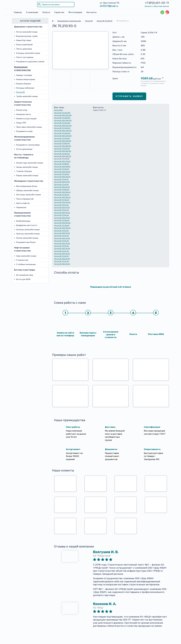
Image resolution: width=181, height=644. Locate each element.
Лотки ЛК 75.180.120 (62, 143)
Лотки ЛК (20, 92)
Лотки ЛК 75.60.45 (61, 236)
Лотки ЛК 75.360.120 (62, 123)
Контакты (92, 12)
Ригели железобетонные (27, 238)
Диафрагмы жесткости (27, 225)
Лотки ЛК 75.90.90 (61, 179)
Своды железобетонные (27, 167)
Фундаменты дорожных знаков (30, 62)
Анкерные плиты (23, 114)
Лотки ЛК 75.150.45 (62, 220)
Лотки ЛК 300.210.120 (63, 141)
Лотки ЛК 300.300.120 (63, 131)
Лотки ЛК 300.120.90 (62, 177)
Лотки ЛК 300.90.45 (62, 233)
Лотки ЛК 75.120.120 (62, 154)
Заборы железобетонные (27, 190)
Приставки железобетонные (29, 127)
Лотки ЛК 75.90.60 (61, 205)
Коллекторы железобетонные (30, 163)
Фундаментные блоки (26, 242)
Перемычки (21, 207)
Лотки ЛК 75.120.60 (62, 200)
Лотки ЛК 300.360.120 (63, 126)
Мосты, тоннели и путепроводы (24, 156)
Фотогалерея (75, 12)
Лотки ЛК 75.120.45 (62, 225)
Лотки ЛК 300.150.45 (62, 223)
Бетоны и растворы (25, 270)
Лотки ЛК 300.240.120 (63, 136)
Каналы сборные (23, 84)
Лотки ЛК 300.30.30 (62, 264)
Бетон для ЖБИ (23, 279)
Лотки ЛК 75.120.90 (62, 174)
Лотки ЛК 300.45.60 (62, 218)
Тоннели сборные (24, 171)
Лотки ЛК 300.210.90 (62, 161)
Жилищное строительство (29, 181)
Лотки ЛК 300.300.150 (63, 120)
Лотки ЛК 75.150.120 (62, 149)
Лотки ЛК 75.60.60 (61, 210)
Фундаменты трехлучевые (28, 145)
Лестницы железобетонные (28, 195)
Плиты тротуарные (25, 57)
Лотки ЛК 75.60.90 (61, 185)
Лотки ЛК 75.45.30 (61, 256)
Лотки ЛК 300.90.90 (62, 182)
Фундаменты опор (24, 131)
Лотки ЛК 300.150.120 (63, 151)
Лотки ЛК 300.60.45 (62, 238)
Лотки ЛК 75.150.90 (62, 169)
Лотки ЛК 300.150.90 (62, 172)
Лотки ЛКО (58, 110)
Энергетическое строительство (23, 103)
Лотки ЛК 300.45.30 (62, 259)
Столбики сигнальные (26, 264)
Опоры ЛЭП (21, 123)
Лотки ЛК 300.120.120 (63, 156)
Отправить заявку (129, 96)
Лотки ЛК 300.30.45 (62, 248)
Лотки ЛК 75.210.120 (62, 138)
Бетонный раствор (25, 275)
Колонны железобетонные (28, 230)
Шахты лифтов (23, 203)
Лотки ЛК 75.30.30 (61, 261)
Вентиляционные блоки (27, 186)
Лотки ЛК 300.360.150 (63, 115)
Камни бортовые (24, 40)
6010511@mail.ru (109, 6)
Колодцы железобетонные (28, 53)
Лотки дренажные (24, 149)
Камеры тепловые (24, 75)
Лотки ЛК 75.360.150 (62, 113)
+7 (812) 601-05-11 (157, 3)
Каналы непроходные (26, 80)
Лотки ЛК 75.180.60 (62, 190)
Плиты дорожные (24, 49)
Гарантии (59, 12)
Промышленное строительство (22, 214)
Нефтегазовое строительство (22, 249)
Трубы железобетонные (27, 97)
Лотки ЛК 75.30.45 (61, 246)
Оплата (46, 12)
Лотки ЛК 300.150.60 (62, 197)
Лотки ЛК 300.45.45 (62, 243)
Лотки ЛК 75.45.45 (61, 241)
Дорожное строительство (28, 27)
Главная (18, 12)
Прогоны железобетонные (28, 234)
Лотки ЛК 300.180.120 (63, 146)
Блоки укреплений (24, 45)
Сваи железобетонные (26, 256)
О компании (32, 12)
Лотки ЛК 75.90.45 (61, 231)
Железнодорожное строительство (24, 138)
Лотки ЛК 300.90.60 (62, 208)
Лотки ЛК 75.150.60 (62, 195)
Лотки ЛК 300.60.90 (62, 187)
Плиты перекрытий (25, 199)
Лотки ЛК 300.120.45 (62, 228)
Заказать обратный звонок (157, 6)
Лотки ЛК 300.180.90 (62, 167)
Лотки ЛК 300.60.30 (62, 254)
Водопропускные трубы (27, 36)
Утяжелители (22, 260)
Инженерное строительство (22, 68)
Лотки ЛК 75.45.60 (61, 215)
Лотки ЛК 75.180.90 (62, 164)
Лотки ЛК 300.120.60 (62, 202)
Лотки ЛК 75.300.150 (62, 118)
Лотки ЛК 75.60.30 (61, 251)
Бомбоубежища (23, 221)
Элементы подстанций (26, 119)
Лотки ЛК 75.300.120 (62, 128)
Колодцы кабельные (25, 88)
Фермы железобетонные (27, 176)
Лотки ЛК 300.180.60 (62, 192)
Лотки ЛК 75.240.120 (62, 133)
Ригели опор (22, 110)
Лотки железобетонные (27, 32)
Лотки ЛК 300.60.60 (62, 213)
